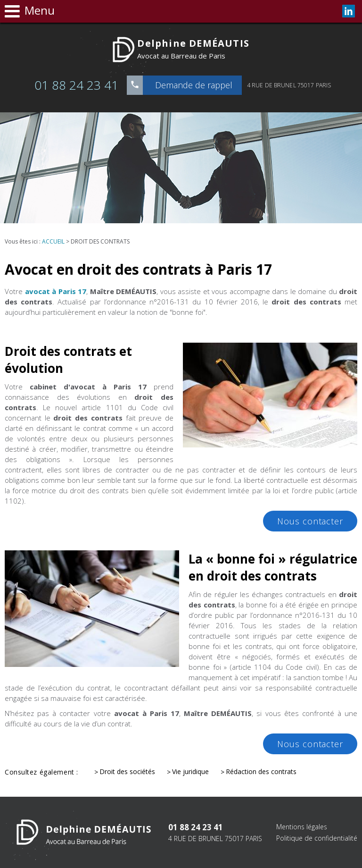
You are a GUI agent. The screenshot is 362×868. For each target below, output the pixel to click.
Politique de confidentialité (317, 838)
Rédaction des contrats (261, 771)
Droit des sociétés (127, 771)
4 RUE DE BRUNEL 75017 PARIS (289, 85)
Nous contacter (310, 521)
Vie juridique (190, 771)
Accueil (53, 241)
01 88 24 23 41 (76, 85)
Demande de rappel (194, 85)
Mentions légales (302, 827)
